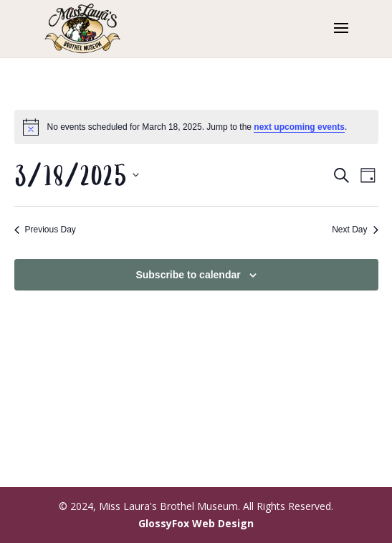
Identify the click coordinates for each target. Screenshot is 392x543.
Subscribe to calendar (188, 275)
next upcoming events (299, 127)
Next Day (355, 230)
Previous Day (45, 230)
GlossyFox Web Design (196, 523)
